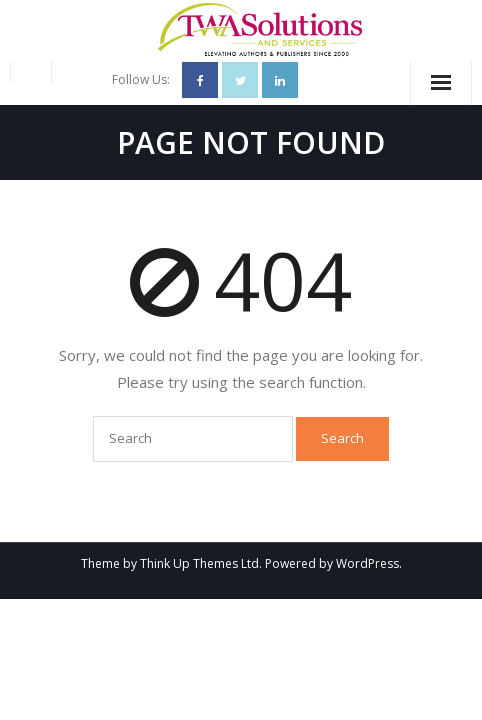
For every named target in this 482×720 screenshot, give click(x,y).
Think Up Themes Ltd (199, 563)
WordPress (367, 563)
